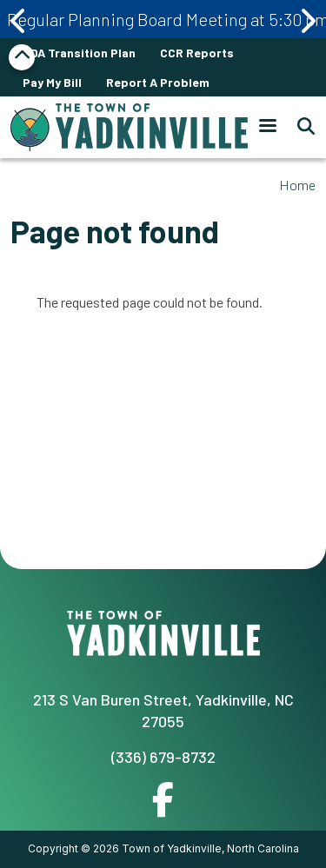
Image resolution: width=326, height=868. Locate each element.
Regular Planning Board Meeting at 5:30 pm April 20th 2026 (166, 19)
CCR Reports (197, 53)
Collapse (22, 57)
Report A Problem (158, 82)
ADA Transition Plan (79, 53)
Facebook (163, 799)
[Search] (301, 127)
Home (297, 185)
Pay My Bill (52, 82)
